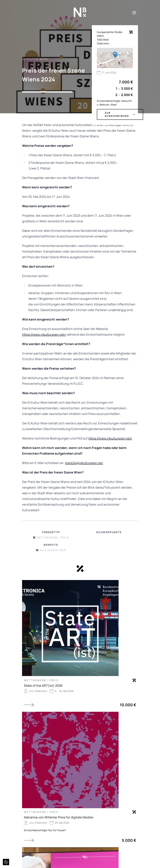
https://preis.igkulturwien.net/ (44, 334)
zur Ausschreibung (120, 114)
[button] (115, 55)
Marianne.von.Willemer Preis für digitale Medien (59, 817)
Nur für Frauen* (57, 830)
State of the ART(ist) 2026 (43, 686)
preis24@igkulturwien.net (84, 463)
